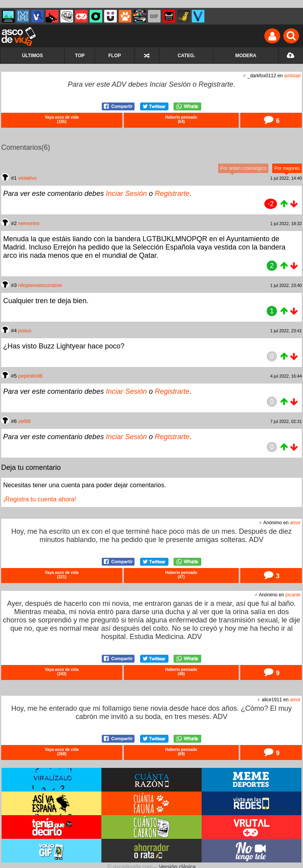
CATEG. (186, 56)
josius (25, 331)
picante (293, 595)
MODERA (246, 56)
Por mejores (287, 168)
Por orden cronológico (243, 168)
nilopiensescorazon (40, 285)
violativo (27, 178)
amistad (292, 76)
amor (295, 523)
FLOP (115, 56)
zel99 (24, 421)
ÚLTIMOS (33, 56)
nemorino (29, 223)
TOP (80, 56)
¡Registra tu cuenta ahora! (40, 499)
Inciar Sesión (170, 84)
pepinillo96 (30, 376)
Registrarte (216, 84)
